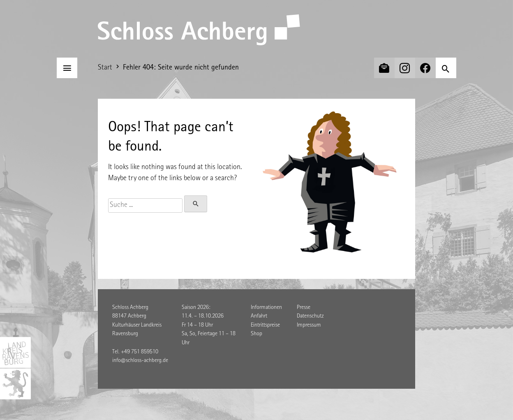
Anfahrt (259, 316)
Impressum (309, 325)
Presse (304, 308)
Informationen (266, 308)
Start (105, 68)
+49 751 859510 (140, 352)
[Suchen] (446, 68)
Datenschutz (310, 316)
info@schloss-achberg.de (140, 361)
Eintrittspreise (265, 325)
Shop (256, 334)
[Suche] (145, 205)
